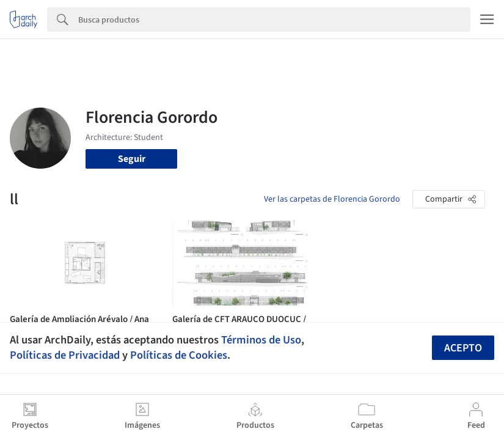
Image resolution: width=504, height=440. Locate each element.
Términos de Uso (261, 340)
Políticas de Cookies (179, 355)
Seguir (132, 159)
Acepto (463, 348)
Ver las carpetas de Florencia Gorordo (332, 199)
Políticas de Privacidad (65, 355)
